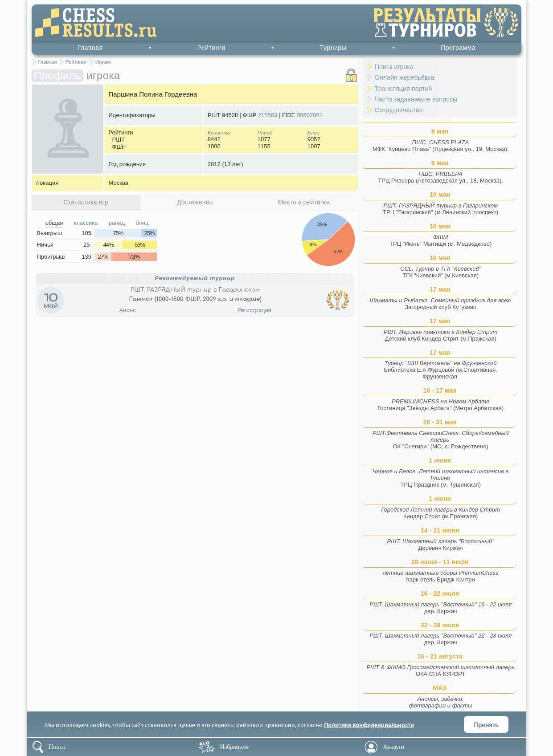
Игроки (103, 62)
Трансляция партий (403, 89)
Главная (90, 48)
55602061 (310, 115)
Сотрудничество (399, 110)
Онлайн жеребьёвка (405, 77)
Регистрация (254, 310)
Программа (458, 48)
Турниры (333, 48)
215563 (268, 115)
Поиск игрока (394, 67)
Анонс (128, 310)
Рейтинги (211, 48)
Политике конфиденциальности (369, 725)
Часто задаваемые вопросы (416, 99)
